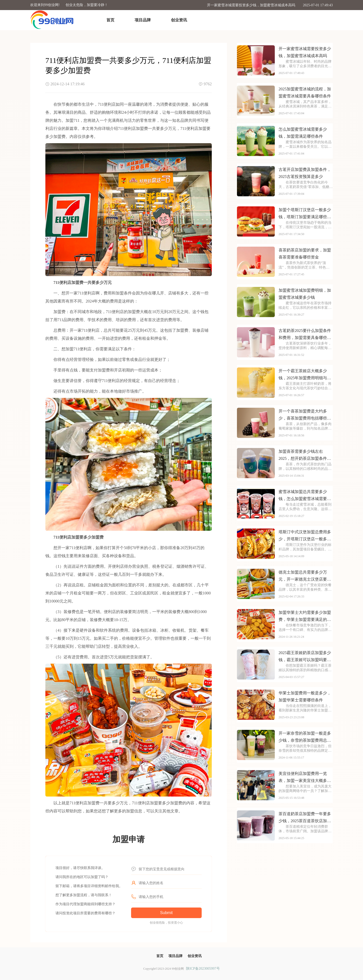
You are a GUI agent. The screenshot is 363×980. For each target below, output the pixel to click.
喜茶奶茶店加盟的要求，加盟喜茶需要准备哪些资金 (305, 254)
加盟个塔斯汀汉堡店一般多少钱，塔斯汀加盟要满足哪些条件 (305, 214)
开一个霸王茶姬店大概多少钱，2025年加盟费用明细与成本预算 (305, 375)
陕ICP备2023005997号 (203, 969)
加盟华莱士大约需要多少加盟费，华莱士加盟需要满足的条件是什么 (305, 617)
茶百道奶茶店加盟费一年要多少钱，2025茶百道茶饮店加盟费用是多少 (305, 818)
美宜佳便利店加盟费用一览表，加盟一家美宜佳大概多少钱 (305, 778)
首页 (110, 20)
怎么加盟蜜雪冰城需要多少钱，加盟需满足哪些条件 (303, 133)
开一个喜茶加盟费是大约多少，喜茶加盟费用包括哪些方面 (305, 415)
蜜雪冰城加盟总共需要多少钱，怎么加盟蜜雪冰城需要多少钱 (305, 496)
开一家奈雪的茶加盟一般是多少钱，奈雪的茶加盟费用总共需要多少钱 (305, 738)
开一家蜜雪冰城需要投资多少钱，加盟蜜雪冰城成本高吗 (251, 5)
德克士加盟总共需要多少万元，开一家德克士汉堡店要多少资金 (305, 576)
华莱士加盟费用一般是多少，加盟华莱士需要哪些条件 (305, 696)
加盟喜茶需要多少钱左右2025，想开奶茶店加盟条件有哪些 (305, 456)
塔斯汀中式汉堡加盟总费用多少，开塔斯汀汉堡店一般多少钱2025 (305, 536)
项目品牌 (143, 20)
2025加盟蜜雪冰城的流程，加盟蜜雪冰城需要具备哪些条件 (305, 92)
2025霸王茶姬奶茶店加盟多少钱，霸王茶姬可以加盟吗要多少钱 (305, 657)
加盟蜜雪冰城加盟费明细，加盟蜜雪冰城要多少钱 (305, 294)
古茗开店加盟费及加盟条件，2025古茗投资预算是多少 (305, 173)
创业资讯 (179, 20)
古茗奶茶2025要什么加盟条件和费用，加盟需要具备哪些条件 (305, 335)
